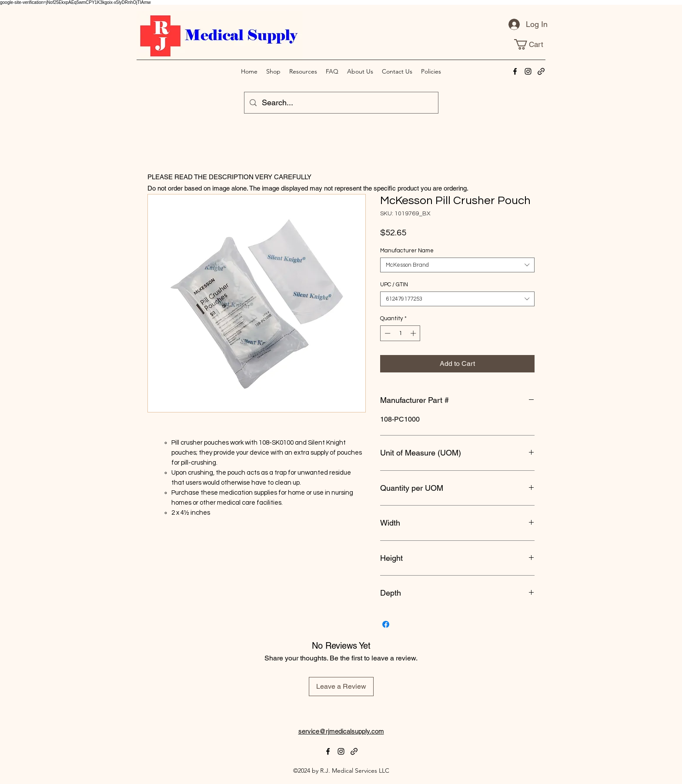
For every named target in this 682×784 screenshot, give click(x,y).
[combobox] (457, 265)
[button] (431, 71)
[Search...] (341, 103)
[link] (534, 44)
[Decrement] (387, 333)
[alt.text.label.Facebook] (515, 71)
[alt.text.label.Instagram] (528, 71)
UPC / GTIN (394, 285)
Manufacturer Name (407, 251)
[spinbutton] (400, 333)
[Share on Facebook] (386, 624)
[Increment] (414, 333)
